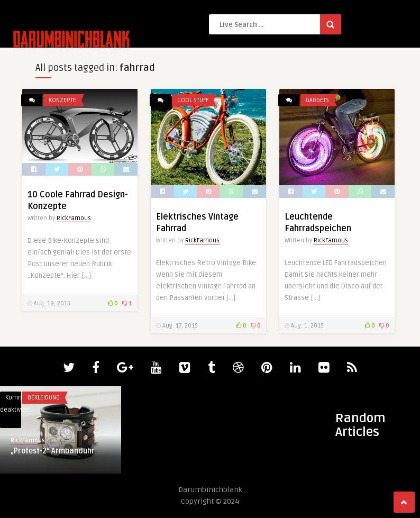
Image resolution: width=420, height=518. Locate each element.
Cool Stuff (193, 100)
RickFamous (74, 218)
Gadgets (317, 100)
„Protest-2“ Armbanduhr (53, 451)
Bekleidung (44, 398)
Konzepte (62, 100)
